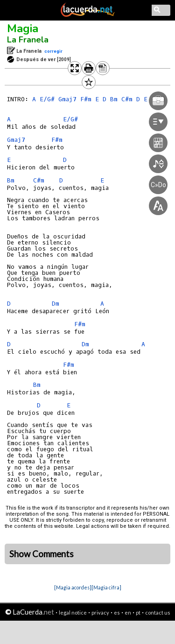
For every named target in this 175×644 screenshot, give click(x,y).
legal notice (73, 612)
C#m (39, 180)
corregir (53, 51)
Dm (56, 304)
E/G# (47, 99)
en (128, 612)
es (117, 612)
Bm (11, 180)
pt (138, 612)
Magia (23, 28)
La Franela (28, 40)
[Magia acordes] (73, 587)
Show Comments (42, 554)
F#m (80, 324)
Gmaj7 (16, 140)
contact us (158, 612)
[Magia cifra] (106, 587)
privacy (100, 612)
